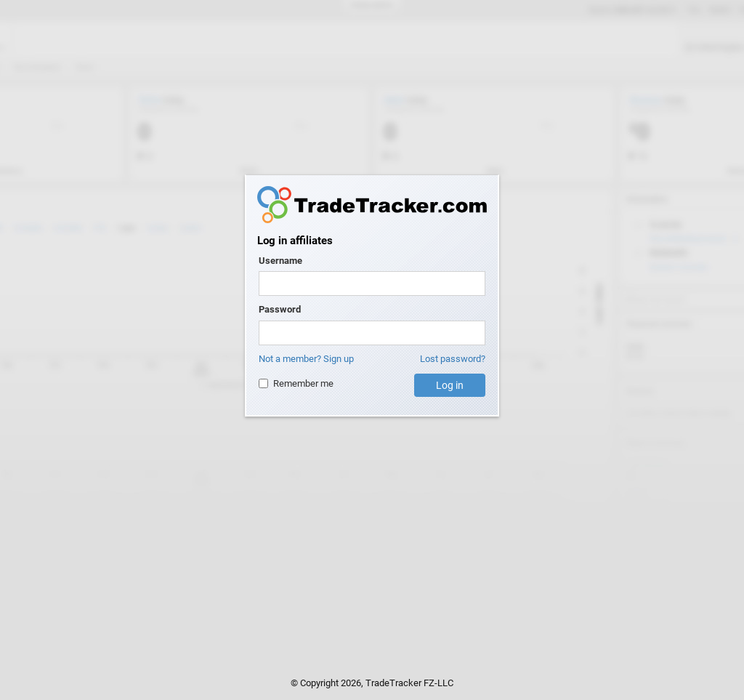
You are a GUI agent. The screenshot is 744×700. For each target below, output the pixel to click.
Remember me (296, 383)
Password (280, 309)
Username (280, 261)
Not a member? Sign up (306, 359)
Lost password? (453, 359)
